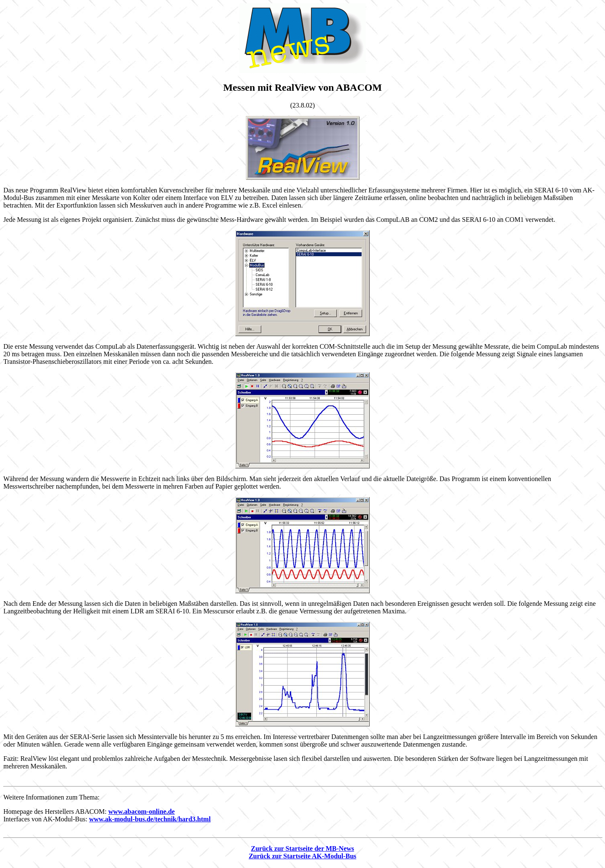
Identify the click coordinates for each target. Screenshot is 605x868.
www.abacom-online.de (142, 813)
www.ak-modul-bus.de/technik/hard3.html (150, 820)
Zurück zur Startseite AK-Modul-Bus (302, 857)
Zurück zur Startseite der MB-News (302, 850)
